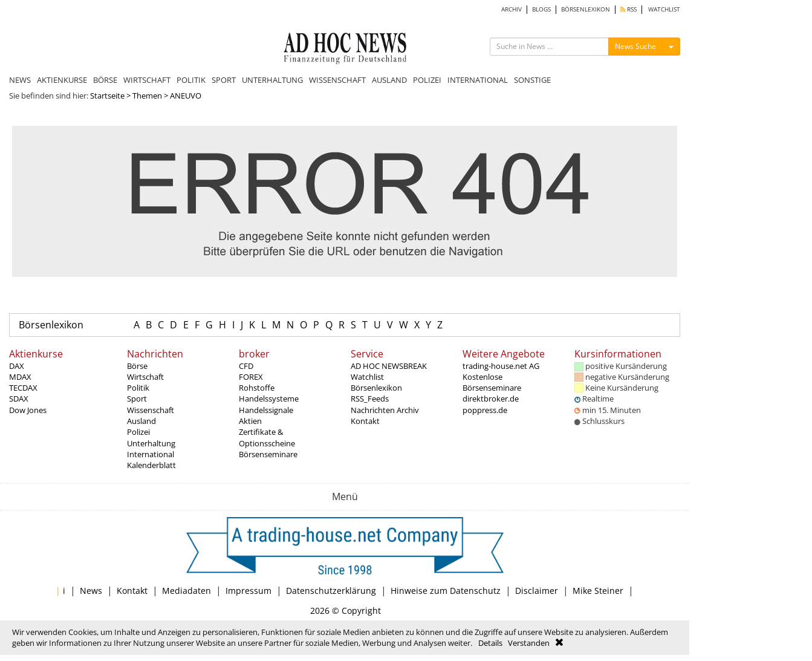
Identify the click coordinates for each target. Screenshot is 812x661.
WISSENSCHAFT (337, 80)
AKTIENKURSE (62, 80)
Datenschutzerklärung (331, 591)
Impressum (248, 591)
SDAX (19, 399)
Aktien (250, 421)
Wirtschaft (145, 377)
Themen (147, 96)
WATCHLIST (664, 9)
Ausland (141, 421)
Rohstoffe (257, 388)
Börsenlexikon (51, 325)
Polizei (138, 432)
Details (490, 643)
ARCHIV (512, 9)
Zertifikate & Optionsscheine (267, 437)
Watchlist (367, 377)
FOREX (251, 377)
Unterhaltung (151, 443)
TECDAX (23, 388)
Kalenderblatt (151, 465)
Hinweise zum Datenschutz (446, 591)
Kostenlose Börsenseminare (492, 382)
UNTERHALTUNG (272, 80)
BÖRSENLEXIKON (586, 9)
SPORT (224, 80)
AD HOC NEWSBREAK (389, 366)
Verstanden (529, 643)
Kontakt (365, 421)
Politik (138, 388)
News (91, 591)
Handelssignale (266, 410)
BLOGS (541, 9)
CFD (246, 366)
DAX (17, 366)
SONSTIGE (532, 80)
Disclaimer (537, 591)
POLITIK (191, 80)
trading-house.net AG (501, 366)
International (151, 454)
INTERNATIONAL (478, 80)
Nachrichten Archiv (385, 410)
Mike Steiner (598, 591)
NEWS (20, 80)
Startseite (107, 96)
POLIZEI (427, 80)
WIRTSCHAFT (147, 80)
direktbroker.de (491, 399)
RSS (628, 9)
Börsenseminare (268, 454)
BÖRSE (105, 80)
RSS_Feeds (370, 399)
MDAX (20, 377)
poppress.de (485, 410)
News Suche (635, 46)
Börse (137, 366)
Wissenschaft (151, 410)
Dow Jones (28, 410)
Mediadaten (187, 591)
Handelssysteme (269, 399)
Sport (137, 399)
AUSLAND (389, 80)
